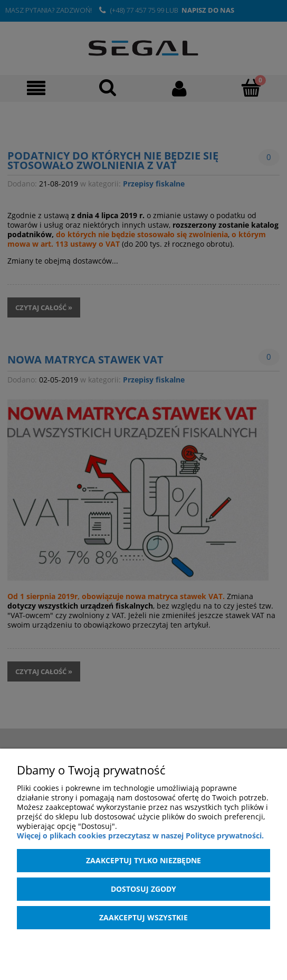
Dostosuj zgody (143, 889)
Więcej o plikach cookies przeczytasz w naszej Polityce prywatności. (140, 836)
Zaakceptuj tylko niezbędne (143, 860)
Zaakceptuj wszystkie (143, 917)
